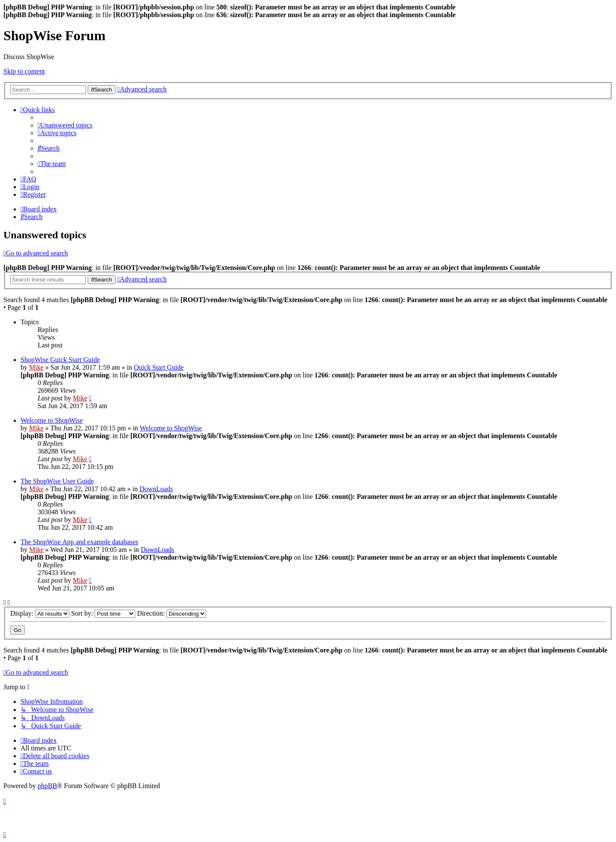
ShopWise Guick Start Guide (60, 360)
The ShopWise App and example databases (79, 542)
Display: (40, 613)
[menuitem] (65, 125)
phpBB (47, 786)
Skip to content (24, 71)
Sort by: (103, 613)
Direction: (172, 613)
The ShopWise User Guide (57, 481)
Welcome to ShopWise (52, 420)
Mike (36, 367)
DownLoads (156, 489)
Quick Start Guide (159, 367)
